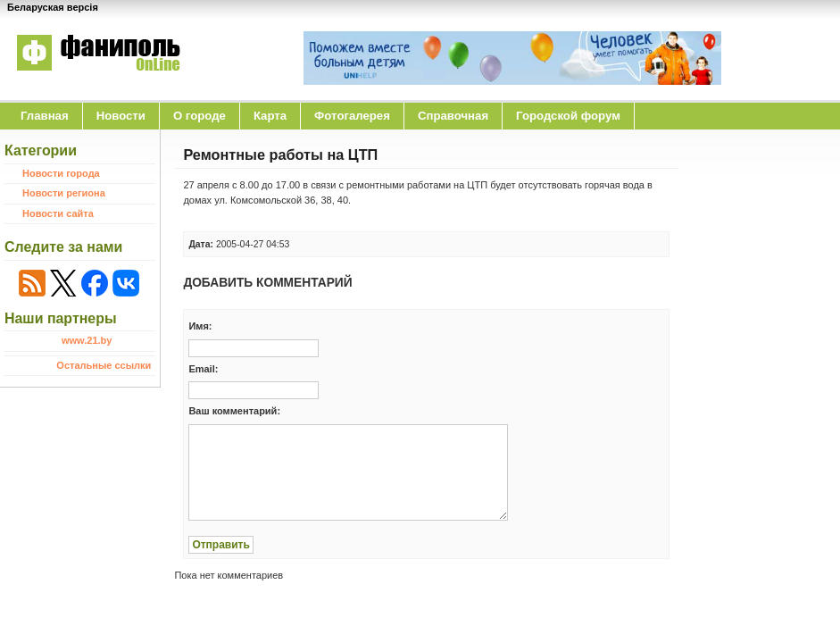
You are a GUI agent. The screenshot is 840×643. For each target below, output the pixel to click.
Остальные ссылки (104, 365)
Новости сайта (58, 213)
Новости (121, 116)
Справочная (453, 116)
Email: (203, 369)
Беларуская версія (53, 7)
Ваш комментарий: (234, 411)
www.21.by (87, 340)
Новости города (61, 173)
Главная (45, 116)
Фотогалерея (352, 116)
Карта (270, 116)
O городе (200, 116)
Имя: (200, 326)
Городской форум (568, 116)
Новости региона (64, 193)
